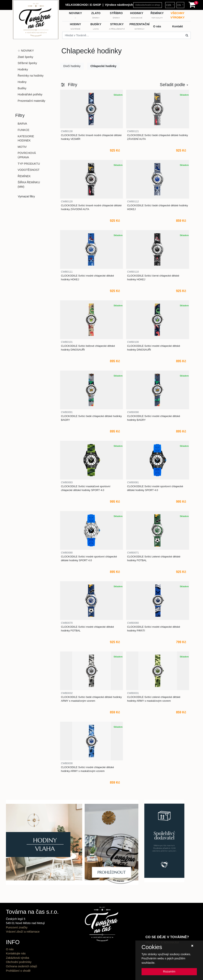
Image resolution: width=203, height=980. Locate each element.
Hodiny (22, 82)
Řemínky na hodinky (31, 76)
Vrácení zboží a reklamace (23, 932)
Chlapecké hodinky (103, 66)
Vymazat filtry (26, 196)
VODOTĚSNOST (29, 170)
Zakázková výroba (18, 958)
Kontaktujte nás (16, 953)
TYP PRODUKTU (29, 164)
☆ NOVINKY (26, 51)
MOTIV (22, 147)
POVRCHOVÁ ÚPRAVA (27, 155)
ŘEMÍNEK (24, 176)
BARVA (22, 124)
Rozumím (169, 971)
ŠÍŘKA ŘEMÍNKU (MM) (29, 184)
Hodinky (23, 69)
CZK (169, 5)
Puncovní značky (17, 927)
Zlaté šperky (25, 57)
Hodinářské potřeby (30, 94)
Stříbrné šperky (27, 63)
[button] (69, 85)
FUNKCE (23, 130)
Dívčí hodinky (72, 66)
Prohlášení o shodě (18, 971)
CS (180, 5)
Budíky (22, 88)
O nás (10, 949)
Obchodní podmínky (19, 962)
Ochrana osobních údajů (22, 966)
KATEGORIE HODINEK (26, 138)
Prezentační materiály (31, 101)
